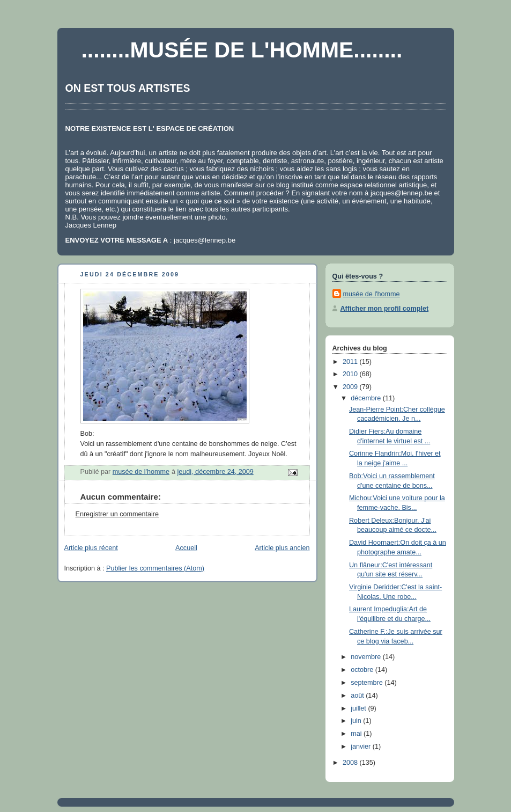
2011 (351, 362)
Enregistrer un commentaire (117, 514)
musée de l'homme (372, 294)
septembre (368, 683)
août (358, 696)
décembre (367, 398)
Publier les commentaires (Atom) (155, 568)
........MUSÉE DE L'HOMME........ (242, 50)
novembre (367, 657)
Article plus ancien (282, 548)
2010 (351, 374)
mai (357, 734)
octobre (363, 670)
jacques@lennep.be (401, 193)
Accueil (186, 548)
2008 (351, 763)
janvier (362, 747)
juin (357, 721)
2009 (351, 387)
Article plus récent (91, 548)
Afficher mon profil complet (385, 309)
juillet (359, 708)
